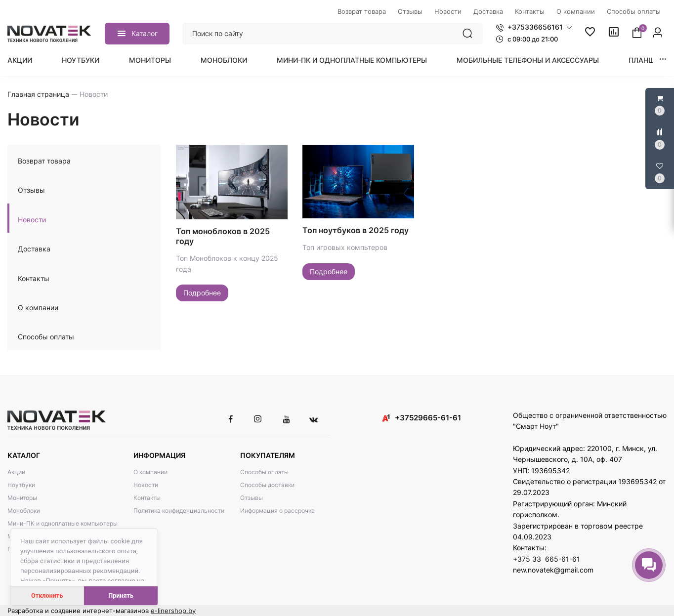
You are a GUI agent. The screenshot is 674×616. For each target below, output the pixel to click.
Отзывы (31, 190)
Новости (32, 220)
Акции (20, 60)
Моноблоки (224, 60)
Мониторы (150, 60)
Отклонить (47, 595)
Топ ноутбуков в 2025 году (356, 230)
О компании (38, 308)
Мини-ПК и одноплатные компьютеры (352, 60)
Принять (121, 595)
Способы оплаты (46, 337)
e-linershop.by (173, 611)
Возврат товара (44, 161)
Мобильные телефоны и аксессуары (528, 60)
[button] (534, 27)
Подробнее (202, 293)
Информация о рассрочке (277, 511)
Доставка (34, 249)
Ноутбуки (81, 60)
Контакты (34, 278)
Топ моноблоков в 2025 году (223, 236)
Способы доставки (267, 485)
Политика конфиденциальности (179, 511)
